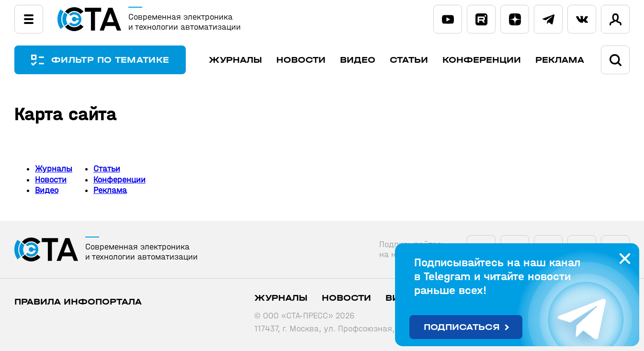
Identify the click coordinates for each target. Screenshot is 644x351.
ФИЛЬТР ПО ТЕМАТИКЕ (110, 60)
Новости (301, 60)
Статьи (409, 60)
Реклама (560, 60)
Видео (358, 60)
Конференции (482, 60)
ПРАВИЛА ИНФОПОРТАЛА (78, 302)
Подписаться (462, 327)
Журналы (235, 60)
